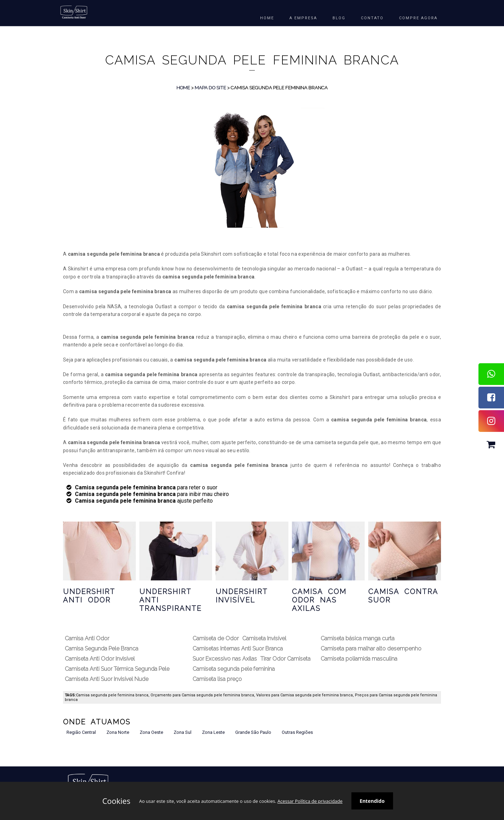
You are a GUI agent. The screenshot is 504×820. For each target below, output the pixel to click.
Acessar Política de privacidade (310, 801)
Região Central (81, 732)
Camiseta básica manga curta (358, 638)
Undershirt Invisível (241, 596)
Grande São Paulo (253, 732)
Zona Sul (183, 732)
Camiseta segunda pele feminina (234, 669)
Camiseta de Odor (216, 638)
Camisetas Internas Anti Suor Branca (238, 649)
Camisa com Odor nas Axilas (319, 600)
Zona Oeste (151, 732)
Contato (372, 18)
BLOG (339, 18)
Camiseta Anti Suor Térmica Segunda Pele (117, 669)
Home (183, 88)
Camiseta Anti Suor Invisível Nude (107, 679)
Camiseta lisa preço (217, 679)
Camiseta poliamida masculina (359, 659)
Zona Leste (213, 732)
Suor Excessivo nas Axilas (225, 659)
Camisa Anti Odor (87, 638)
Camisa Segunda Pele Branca (101, 649)
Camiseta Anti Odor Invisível (100, 659)
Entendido (372, 801)
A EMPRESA (303, 18)
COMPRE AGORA (418, 18)
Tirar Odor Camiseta (285, 659)
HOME (267, 18)
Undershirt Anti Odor (89, 596)
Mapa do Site (210, 88)
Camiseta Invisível (264, 638)
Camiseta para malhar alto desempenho (371, 649)
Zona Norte (118, 732)
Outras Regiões (297, 732)
